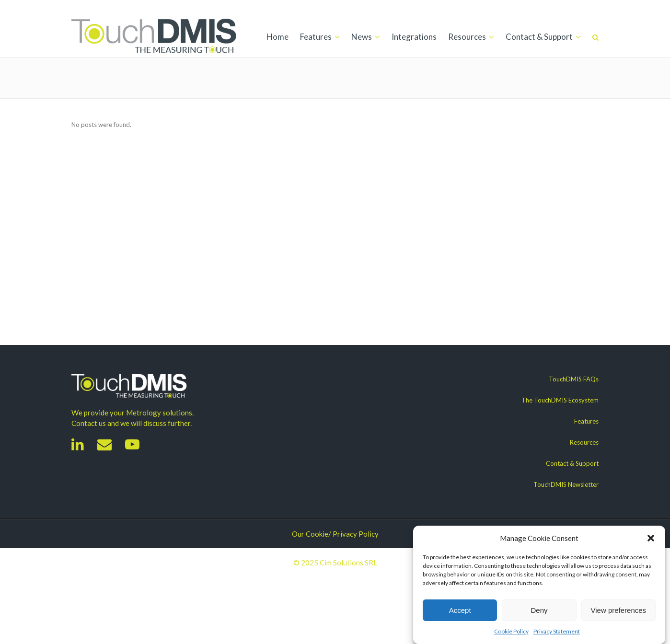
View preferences (619, 610)
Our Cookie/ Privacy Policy (335, 534)
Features (586, 421)
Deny (539, 610)
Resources (584, 442)
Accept (460, 610)
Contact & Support (572, 463)
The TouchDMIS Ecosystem (560, 400)
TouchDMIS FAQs (574, 379)
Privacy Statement (557, 631)
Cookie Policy (511, 631)
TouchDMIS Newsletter (566, 484)
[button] (651, 538)
